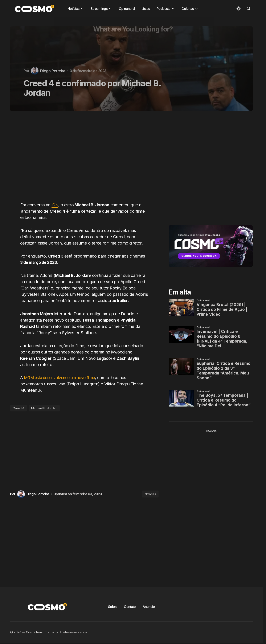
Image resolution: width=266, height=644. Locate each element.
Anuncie (149, 606)
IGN (55, 205)
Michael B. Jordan (44, 408)
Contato (130, 606)
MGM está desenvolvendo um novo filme (63, 377)
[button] (238, 8)
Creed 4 (19, 408)
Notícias (150, 494)
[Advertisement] (86, 159)
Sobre (113, 606)
